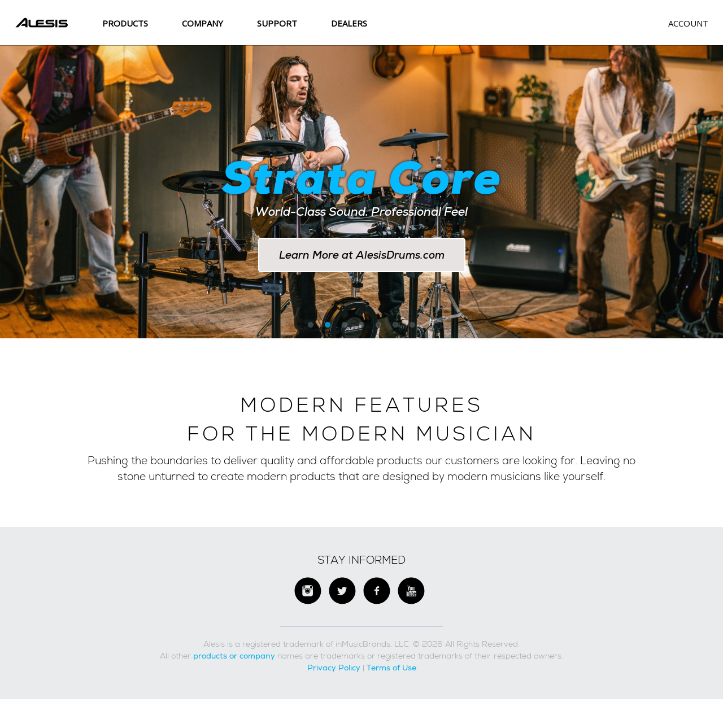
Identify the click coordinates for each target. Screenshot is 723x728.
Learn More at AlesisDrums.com (362, 255)
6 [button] (395, 329)
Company (202, 23)
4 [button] (361, 329)
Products (125, 23)
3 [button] (345, 329)
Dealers (349, 23)
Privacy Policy (334, 671)
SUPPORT (277, 23)
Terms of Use (391, 671)
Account (688, 23)
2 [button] (328, 329)
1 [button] (311, 329)
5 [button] (378, 329)
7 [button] (412, 329)
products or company (234, 659)
